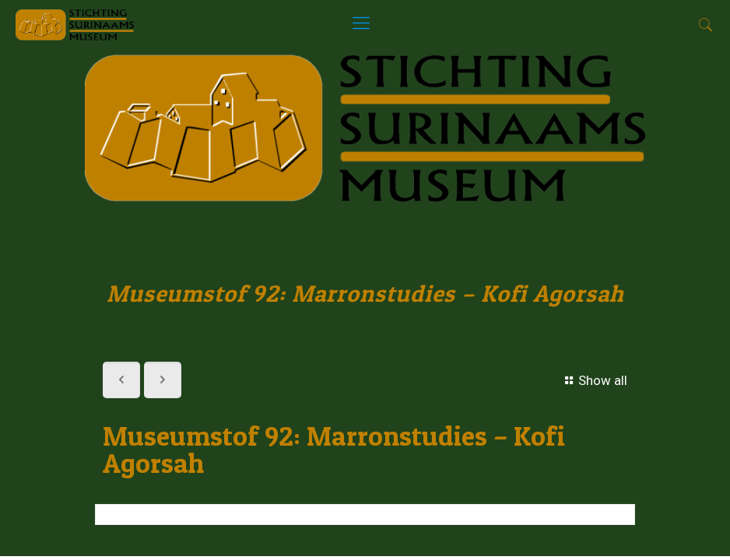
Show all (593, 380)
